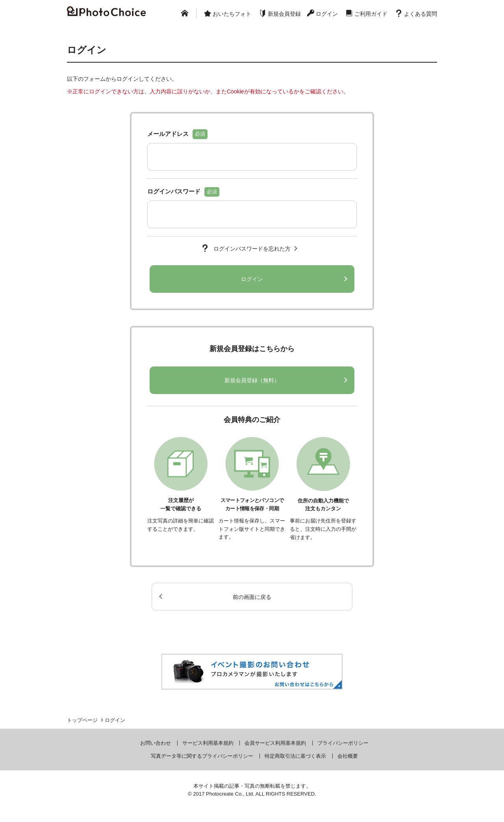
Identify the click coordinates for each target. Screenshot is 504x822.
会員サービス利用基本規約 (275, 743)
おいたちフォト (232, 14)
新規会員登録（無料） (252, 380)
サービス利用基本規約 (208, 743)
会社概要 (348, 756)
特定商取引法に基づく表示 (295, 756)
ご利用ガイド (371, 14)
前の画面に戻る (252, 597)
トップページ (82, 720)
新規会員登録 (284, 14)
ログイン (327, 14)
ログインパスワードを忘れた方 (252, 249)
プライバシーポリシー (343, 743)
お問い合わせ (156, 743)
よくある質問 (421, 14)
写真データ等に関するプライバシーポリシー (202, 756)
